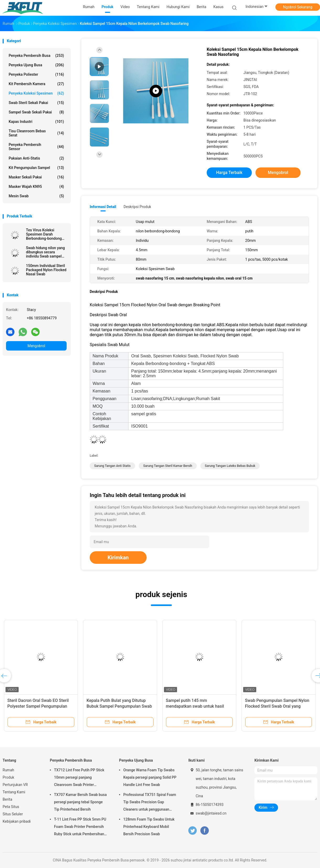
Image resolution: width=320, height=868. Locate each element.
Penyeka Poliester (36, 74)
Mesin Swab (36, 196)
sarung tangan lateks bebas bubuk (230, 466)
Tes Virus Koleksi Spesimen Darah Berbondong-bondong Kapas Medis (44, 234)
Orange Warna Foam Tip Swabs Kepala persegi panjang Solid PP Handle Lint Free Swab (150, 777)
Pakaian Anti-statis (36, 158)
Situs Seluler (13, 814)
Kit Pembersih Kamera (36, 84)
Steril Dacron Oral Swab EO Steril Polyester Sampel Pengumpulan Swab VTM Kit (38, 706)
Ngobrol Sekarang (298, 7)
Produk (8, 777)
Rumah (8, 770)
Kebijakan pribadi (17, 821)
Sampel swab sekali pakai (36, 112)
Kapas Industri (36, 122)
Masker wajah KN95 (36, 187)
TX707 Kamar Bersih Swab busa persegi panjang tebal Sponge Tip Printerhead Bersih (80, 802)
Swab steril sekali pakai (36, 103)
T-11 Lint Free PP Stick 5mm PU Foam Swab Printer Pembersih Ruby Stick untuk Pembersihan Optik (80, 827)
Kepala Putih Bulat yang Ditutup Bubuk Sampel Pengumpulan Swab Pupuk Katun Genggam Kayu (119, 706)
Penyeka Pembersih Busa (36, 56)
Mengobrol (36, 346)
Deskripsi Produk (137, 207)
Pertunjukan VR (15, 785)
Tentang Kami (14, 792)
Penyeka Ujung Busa (36, 65)
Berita (7, 799)
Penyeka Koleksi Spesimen (36, 93)
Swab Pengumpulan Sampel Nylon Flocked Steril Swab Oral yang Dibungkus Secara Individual (277, 706)
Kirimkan (118, 558)
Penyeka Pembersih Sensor (36, 147)
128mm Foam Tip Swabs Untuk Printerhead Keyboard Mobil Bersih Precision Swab (149, 827)
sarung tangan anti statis (112, 466)
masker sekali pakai (36, 177)
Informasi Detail (103, 207)
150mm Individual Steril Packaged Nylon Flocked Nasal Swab (46, 270)
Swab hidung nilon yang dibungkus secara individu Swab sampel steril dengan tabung (45, 252)
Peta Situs (11, 807)
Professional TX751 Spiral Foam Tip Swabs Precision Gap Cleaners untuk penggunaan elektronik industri (150, 803)
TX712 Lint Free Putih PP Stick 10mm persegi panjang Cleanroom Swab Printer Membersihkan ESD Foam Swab (80, 778)
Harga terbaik (229, 173)
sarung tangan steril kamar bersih (168, 466)
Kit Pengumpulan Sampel (36, 168)
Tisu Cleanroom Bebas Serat (36, 133)
